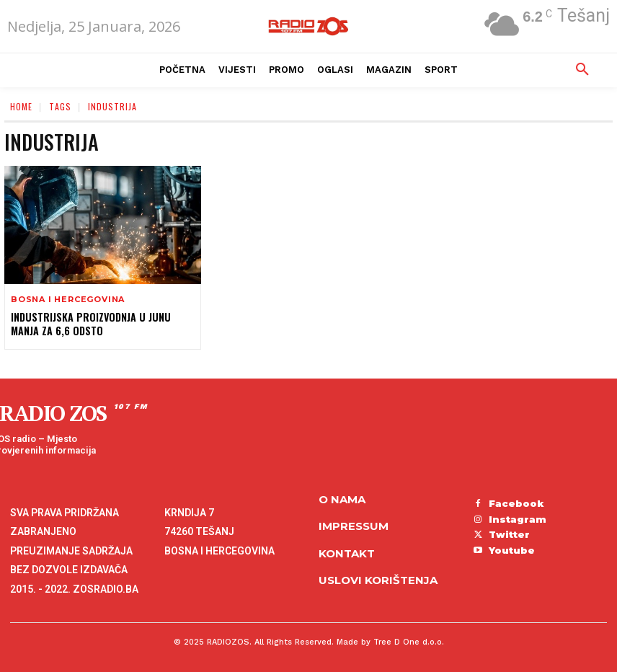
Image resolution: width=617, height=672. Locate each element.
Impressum (354, 526)
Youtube (512, 549)
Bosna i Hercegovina (68, 300)
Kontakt (347, 553)
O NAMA (342, 499)
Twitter (509, 534)
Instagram (518, 518)
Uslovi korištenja (378, 580)
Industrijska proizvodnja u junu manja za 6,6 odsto (89, 323)
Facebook (516, 503)
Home (21, 106)
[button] (582, 70)
